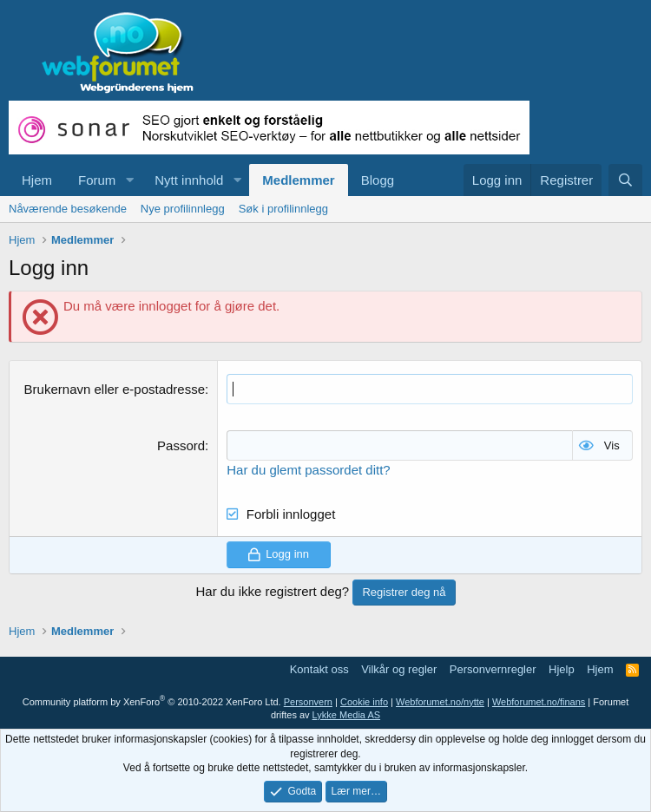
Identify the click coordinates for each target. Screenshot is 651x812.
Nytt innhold (189, 180)
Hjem (37, 180)
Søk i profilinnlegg (283, 209)
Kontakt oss (319, 669)
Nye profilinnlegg (183, 209)
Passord (181, 445)
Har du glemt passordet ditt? (308, 470)
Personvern (308, 702)
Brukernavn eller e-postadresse (115, 389)
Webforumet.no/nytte (440, 702)
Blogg (378, 180)
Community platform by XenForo (152, 702)
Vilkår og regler (399, 669)
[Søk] (625, 180)
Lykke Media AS (346, 715)
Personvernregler (493, 669)
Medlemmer (298, 180)
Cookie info (364, 702)
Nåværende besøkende (68, 209)
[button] (129, 180)
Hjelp (562, 669)
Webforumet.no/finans (539, 702)
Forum (97, 180)
